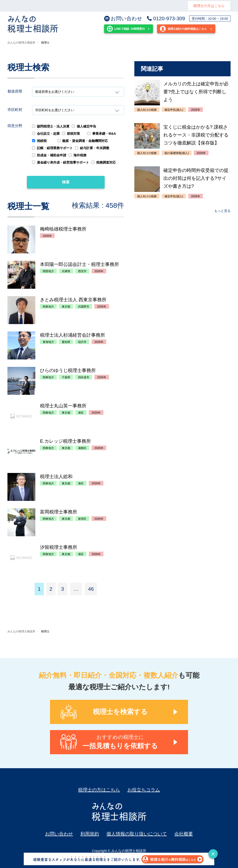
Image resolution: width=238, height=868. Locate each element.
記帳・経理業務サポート (52, 148)
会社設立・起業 (46, 134)
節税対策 (71, 134)
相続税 (39, 141)
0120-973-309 (166, 19)
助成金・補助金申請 (49, 155)
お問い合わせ (123, 19)
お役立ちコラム (144, 790)
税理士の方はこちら (209, 6)
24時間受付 (126, 29)
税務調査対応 (104, 162)
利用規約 (90, 834)
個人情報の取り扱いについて (137, 834)
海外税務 (78, 155)
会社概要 (184, 834)
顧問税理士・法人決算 (51, 126)
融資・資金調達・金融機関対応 (83, 141)
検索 (66, 182)
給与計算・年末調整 (92, 148)
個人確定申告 (84, 126)
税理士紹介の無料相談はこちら (183, 29)
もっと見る (222, 211)
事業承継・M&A (102, 134)
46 (91, 589)
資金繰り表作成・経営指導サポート (61, 162)
